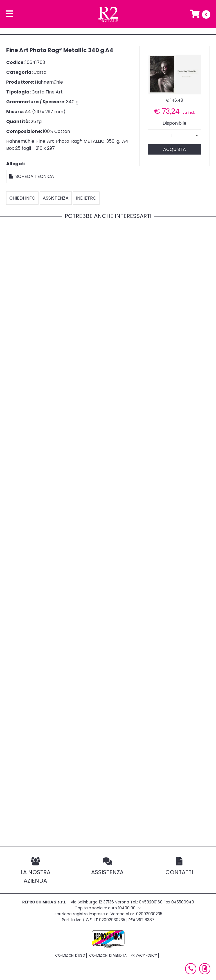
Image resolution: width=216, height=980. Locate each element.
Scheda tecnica (32, 176)
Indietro (86, 198)
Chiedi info (22, 198)
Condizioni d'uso (70, 955)
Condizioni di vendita (108, 955)
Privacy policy (144, 955)
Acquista (175, 149)
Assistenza (56, 198)
